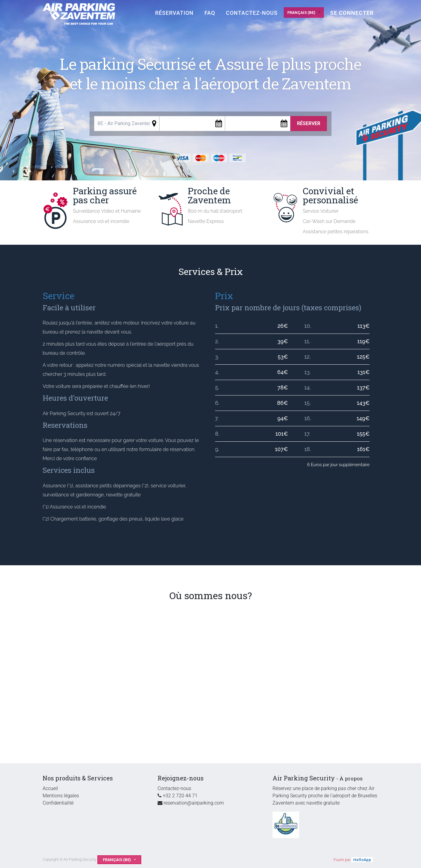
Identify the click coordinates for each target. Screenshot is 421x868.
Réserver (309, 123)
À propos (351, 778)
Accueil (50, 788)
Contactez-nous (174, 788)
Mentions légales (61, 796)
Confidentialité (58, 803)
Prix (224, 296)
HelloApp (362, 860)
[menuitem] (174, 13)
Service (59, 296)
